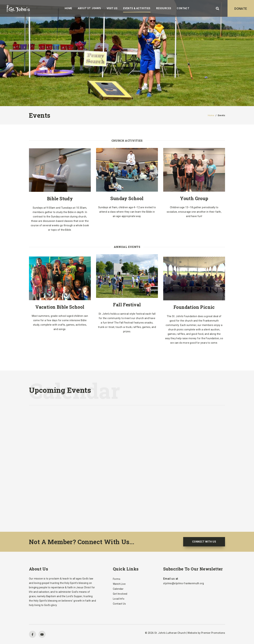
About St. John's (89, 8)
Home (68, 8)
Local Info (119, 599)
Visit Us (112, 8)
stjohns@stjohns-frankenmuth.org (184, 583)
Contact (183, 8)
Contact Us (119, 604)
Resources (164, 8)
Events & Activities (137, 8)
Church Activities (127, 141)
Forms (117, 579)
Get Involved (120, 594)
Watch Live (119, 584)
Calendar (118, 589)
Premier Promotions (213, 633)
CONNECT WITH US (204, 542)
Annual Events (127, 247)
